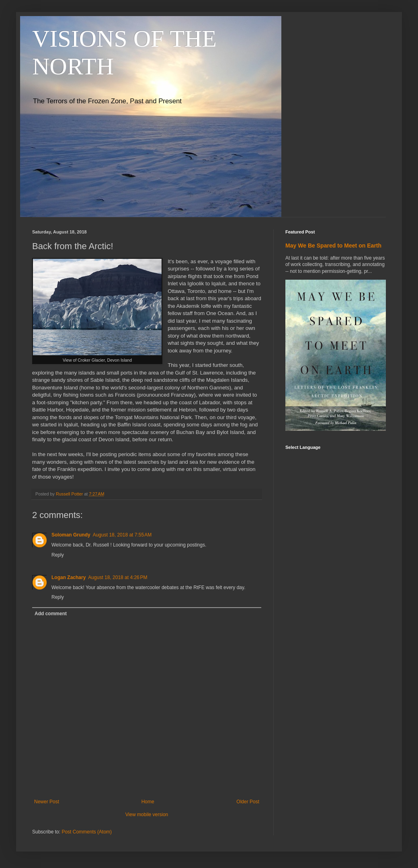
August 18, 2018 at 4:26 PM (118, 577)
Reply (58, 555)
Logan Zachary (69, 577)
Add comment (51, 614)
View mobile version (147, 815)
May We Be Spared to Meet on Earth (333, 246)
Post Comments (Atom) (87, 832)
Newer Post (47, 802)
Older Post (248, 802)
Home (148, 802)
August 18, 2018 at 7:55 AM (122, 535)
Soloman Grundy (71, 535)
